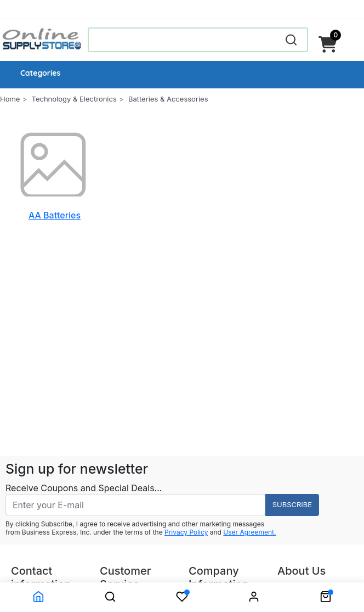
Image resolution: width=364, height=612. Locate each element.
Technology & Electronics (74, 99)
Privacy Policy (186, 532)
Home (10, 99)
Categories (40, 73)
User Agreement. (249, 532)
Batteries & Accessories (168, 99)
